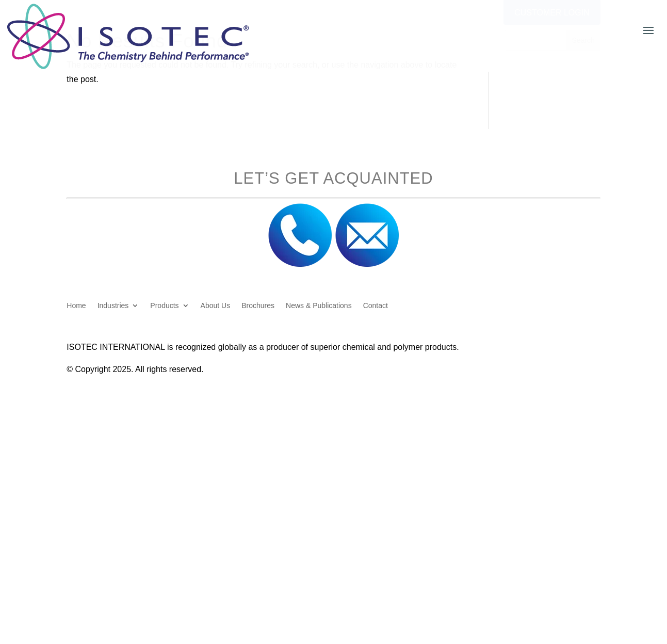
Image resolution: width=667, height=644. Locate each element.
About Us (216, 306)
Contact (376, 306)
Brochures (258, 306)
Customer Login (552, 13)
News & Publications (319, 306)
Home (76, 306)
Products (164, 306)
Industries (113, 306)
